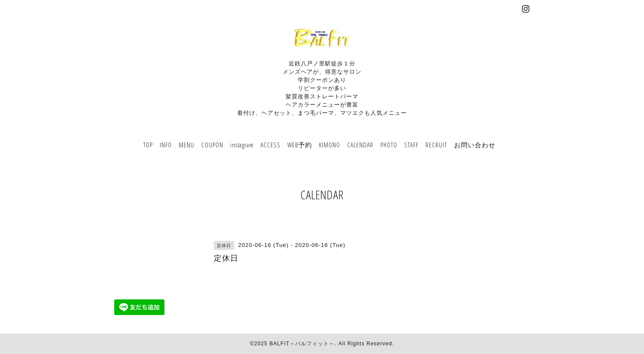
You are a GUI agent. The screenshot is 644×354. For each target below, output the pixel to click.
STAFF (411, 145)
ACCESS (270, 145)
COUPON (212, 145)
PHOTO (389, 145)
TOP (148, 145)
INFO (166, 145)
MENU (187, 145)
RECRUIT (436, 145)
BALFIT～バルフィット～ (302, 344)
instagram (242, 145)
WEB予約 (300, 145)
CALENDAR (360, 145)
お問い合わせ (475, 145)
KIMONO (330, 145)
